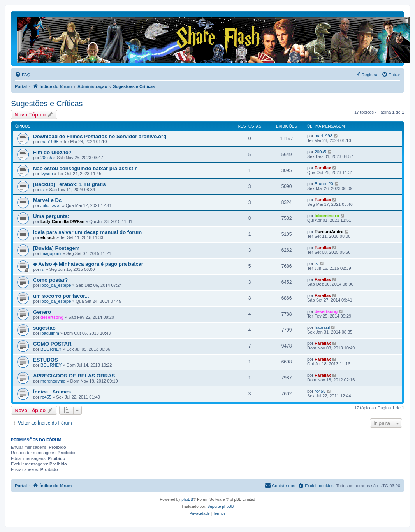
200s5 (46, 158)
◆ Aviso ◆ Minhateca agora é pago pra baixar (88, 264)
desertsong (52, 317)
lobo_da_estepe (56, 285)
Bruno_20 (324, 184)
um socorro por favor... (61, 296)
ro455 (46, 397)
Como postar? (50, 280)
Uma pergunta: (51, 216)
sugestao (44, 328)
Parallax (323, 168)
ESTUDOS (46, 360)
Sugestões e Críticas (47, 104)
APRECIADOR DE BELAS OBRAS (74, 376)
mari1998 (49, 142)
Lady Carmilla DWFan (62, 221)
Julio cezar (51, 205)
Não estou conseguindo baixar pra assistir (85, 168)
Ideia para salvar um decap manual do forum (87, 232)
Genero (42, 312)
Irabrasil (322, 327)
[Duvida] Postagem (56, 248)
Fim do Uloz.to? (52, 152)
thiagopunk (51, 253)
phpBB (187, 500)
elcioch (48, 237)
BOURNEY (51, 349)
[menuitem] (23, 75)
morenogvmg (53, 381)
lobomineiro (327, 216)
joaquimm (50, 333)
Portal (21, 86)
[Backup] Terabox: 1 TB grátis (69, 184)
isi (42, 190)
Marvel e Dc (47, 200)
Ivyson (47, 174)
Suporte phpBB (221, 507)
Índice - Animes (52, 392)
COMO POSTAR (52, 344)
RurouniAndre (329, 232)
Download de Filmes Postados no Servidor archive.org (100, 136)
